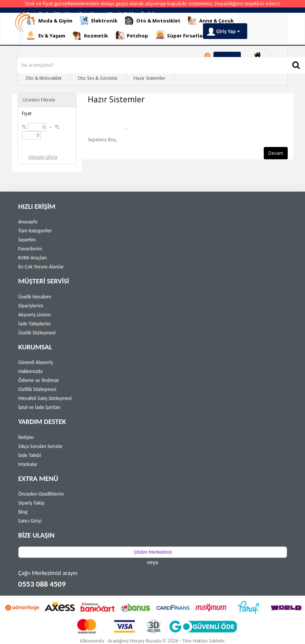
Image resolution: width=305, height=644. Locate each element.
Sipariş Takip (32, 503)
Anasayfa (28, 222)
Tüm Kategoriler (35, 231)
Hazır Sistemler (149, 78)
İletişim (26, 437)
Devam (276, 153)
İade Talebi (30, 455)
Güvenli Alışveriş (36, 362)
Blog (23, 512)
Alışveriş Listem (35, 315)
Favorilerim (30, 249)
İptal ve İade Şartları (40, 407)
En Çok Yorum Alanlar (41, 267)
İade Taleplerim (35, 324)
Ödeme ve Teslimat (39, 380)
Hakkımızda (31, 371)
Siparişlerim (31, 306)
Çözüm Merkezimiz (153, 552)
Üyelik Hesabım (35, 297)
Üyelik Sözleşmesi (37, 333)
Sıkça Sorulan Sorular (41, 446)
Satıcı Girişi (30, 521)
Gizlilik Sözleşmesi (38, 389)
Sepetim (27, 240)
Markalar (28, 464)
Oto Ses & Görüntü (98, 78)
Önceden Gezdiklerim (41, 494)
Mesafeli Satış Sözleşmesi (45, 398)
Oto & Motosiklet (44, 78)
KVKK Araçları (33, 258)
